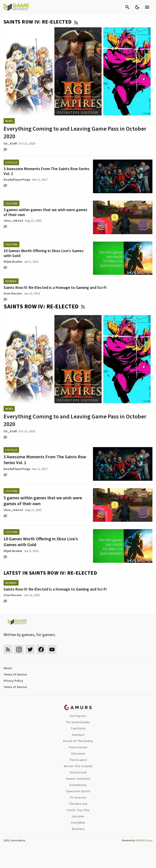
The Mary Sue (78, 804)
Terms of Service (15, 674)
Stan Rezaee (13, 293)
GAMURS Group (144, 840)
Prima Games (78, 747)
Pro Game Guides (78, 722)
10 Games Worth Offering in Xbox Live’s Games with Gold (44, 253)
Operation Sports (78, 791)
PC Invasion (78, 797)
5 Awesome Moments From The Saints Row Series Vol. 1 (46, 171)
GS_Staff (10, 143)
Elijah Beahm (13, 262)
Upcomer (78, 816)
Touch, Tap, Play (78, 810)
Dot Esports (78, 716)
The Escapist (78, 760)
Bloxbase (78, 829)
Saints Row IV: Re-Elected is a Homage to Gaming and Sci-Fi (55, 287)
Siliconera (78, 753)
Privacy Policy (13, 681)
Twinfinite (78, 728)
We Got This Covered (78, 766)
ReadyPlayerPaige (17, 180)
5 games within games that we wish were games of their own (45, 212)
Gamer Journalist (78, 779)
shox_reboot (13, 221)
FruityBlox (78, 823)
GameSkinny (78, 785)
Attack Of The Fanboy (78, 741)
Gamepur (78, 735)
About (8, 668)
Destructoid (78, 772)
